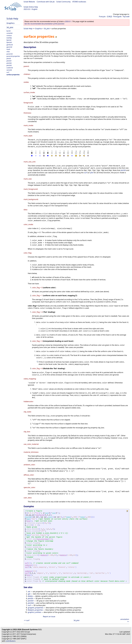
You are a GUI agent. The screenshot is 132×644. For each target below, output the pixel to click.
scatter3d (10, 68)
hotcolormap (43, 539)
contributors (11, 641)
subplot (28, 565)
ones (68, 517)
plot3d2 (9, 63)
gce (28, 575)
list (50, 517)
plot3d (9, 58)
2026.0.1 (68, 21)
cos (54, 513)
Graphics (10, 23)
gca (28, 521)
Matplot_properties (35, 610)
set (29, 592)
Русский (126, 17)
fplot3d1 (9, 42)
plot (92, 173)
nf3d (8, 52)
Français (102, 17)
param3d (10, 54)
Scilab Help (12, 19)
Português (117, 17)
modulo (44, 555)
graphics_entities (34, 612)
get (28, 519)
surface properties (13, 75)
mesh (8, 49)
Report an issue (49, 617)
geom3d (9, 47)
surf (8, 72)
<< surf (27, 620)
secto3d (9, 70)
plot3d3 (9, 65)
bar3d (8, 31)
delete (30, 596)
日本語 (109, 17)
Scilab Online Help (31, 7)
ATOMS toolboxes (79, 2)
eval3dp (9, 38)
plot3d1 (9, 61)
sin (47, 513)
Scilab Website (29, 2)
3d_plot (10, 27)
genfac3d (10, 45)
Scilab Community (63, 2)
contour (9, 35)
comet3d (9, 33)
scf (26, 563)
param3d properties (13, 56)
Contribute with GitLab (46, 2)
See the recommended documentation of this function (44, 24)
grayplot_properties (36, 608)
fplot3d (9, 40)
